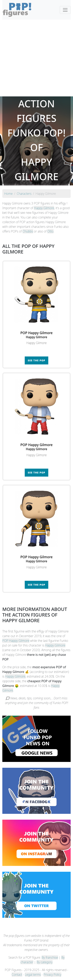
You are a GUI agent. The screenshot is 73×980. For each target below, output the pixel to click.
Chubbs (28, 231)
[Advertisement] (36, 58)
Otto (50, 231)
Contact (17, 975)
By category (45, 962)
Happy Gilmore (44, 208)
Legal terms (33, 975)
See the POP (37, 360)
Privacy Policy (53, 975)
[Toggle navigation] (65, 10)
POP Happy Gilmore (16, 641)
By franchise (50, 957)
